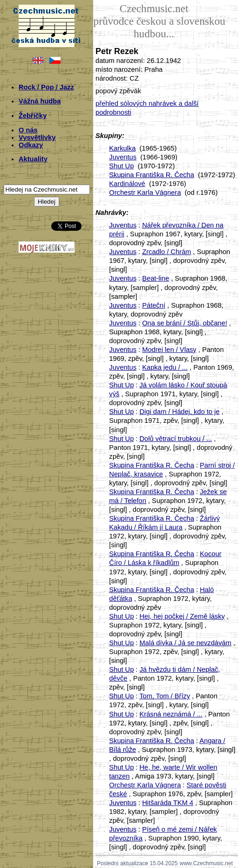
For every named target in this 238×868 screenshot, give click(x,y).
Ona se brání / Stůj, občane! (185, 323)
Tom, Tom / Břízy (165, 696)
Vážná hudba (40, 101)
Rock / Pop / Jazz (46, 87)
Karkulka (122, 148)
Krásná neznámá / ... (171, 714)
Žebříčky (33, 116)
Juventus (123, 157)
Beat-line (156, 278)
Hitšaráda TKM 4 (168, 803)
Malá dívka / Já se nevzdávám (186, 643)
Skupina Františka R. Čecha (151, 175)
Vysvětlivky (37, 138)
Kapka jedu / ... (165, 367)
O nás (28, 130)
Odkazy (31, 145)
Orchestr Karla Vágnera (145, 193)
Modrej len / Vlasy (169, 350)
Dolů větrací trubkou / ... (176, 439)
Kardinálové (127, 184)
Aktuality (33, 159)
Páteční (154, 305)
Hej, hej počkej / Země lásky (182, 616)
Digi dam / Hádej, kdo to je (180, 412)
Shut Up (121, 166)
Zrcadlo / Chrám (167, 252)
